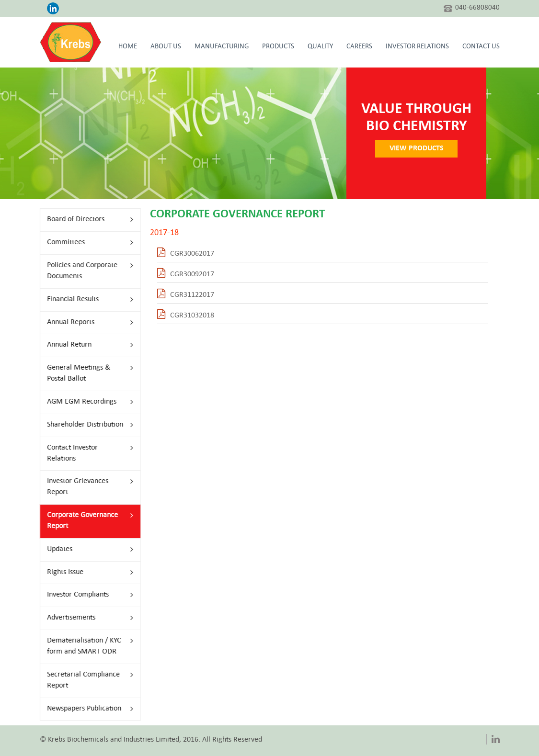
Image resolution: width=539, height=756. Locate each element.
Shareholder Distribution (85, 425)
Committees (85, 243)
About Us (166, 47)
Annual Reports (85, 322)
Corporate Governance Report (85, 521)
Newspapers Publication (85, 709)
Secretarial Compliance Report (85, 680)
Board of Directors (85, 220)
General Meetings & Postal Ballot (85, 373)
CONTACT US (481, 47)
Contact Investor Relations (85, 453)
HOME (128, 47)
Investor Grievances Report (85, 487)
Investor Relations (417, 47)
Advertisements (85, 618)
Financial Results (85, 299)
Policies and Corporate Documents (85, 271)
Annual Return (85, 345)
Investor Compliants (85, 595)
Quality (320, 47)
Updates (85, 549)
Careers (359, 47)
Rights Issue (85, 572)
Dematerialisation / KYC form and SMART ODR (85, 646)
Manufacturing (222, 47)
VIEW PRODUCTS (422, 148)
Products (278, 47)
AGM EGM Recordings (85, 402)
